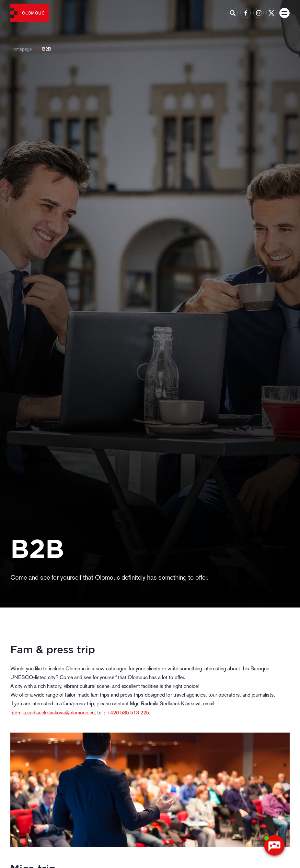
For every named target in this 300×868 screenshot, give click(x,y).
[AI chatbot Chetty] (274, 845)
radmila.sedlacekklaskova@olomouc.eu (52, 713)
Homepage (21, 49)
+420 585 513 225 (128, 713)
